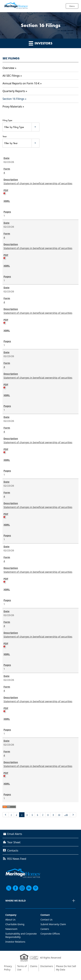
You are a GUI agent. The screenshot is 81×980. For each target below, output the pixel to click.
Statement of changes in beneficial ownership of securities (38, 183)
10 (59, 815)
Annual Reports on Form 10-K (21, 83)
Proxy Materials (12, 107)
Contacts (13, 851)
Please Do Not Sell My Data (66, 968)
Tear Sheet (14, 842)
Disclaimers (47, 966)
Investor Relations (15, 942)
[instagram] (22, 888)
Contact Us (47, 920)
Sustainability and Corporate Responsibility (21, 935)
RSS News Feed (17, 859)
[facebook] (15, 888)
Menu (72, 6)
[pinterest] (36, 888)
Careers (45, 929)
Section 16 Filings (13, 99)
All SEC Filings (11, 76)
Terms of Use (22, 968)
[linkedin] (29, 888)
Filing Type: (8, 120)
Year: (5, 136)
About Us (10, 920)
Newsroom (11, 929)
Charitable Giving (15, 924)
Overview (8, 68)
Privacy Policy (8, 968)
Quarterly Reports (14, 91)
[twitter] (9, 888)
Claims (34, 966)
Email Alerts (15, 834)
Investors (40, 43)
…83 (66, 815)
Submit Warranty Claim (53, 924)
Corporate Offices (50, 934)
